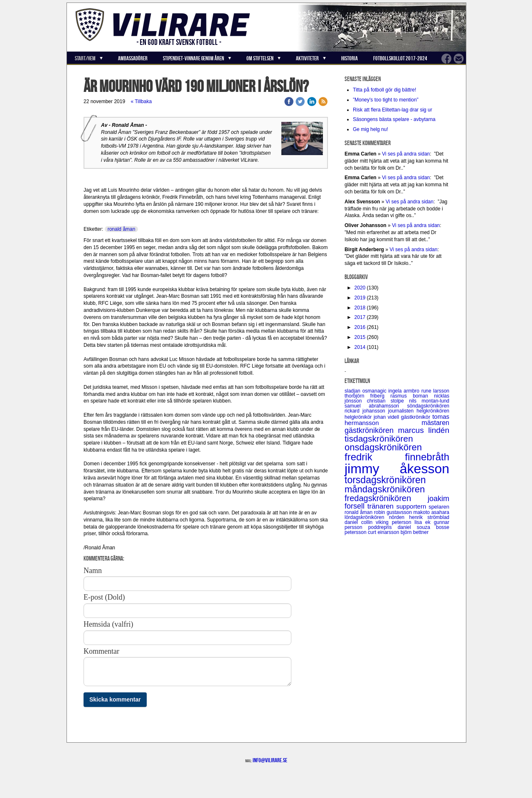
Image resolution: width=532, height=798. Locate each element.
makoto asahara (431, 512)
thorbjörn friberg (367, 396)
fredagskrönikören (386, 498)
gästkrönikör (417, 417)
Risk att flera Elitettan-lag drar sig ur (393, 110)
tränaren (382, 506)
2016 (360, 327)
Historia (350, 58)
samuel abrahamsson (376, 406)
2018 (360, 308)
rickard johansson (366, 411)
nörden (399, 517)
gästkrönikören (371, 430)
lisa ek (424, 522)
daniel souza (417, 527)
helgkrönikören (433, 411)
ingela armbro (405, 391)
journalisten (402, 411)
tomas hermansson (397, 420)
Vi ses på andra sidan (406, 154)
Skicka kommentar (115, 699)
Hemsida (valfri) (108, 624)
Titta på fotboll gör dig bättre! (384, 90)
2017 (360, 317)
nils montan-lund (429, 401)
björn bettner (415, 532)
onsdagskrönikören (383, 447)
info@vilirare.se (270, 760)
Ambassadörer (133, 58)
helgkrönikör (359, 417)
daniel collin (360, 522)
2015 (360, 337)
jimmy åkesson (397, 469)
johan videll (387, 417)
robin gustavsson (394, 512)
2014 (360, 347)
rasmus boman (412, 396)
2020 (360, 288)
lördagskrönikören (367, 517)
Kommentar (101, 651)
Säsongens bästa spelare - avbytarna (395, 119)
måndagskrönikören (385, 489)
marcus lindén (424, 430)
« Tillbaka (141, 101)
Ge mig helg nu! (371, 129)
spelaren (439, 507)
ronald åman (122, 229)
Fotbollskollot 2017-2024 (400, 58)
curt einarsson (384, 532)
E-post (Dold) (104, 597)
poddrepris (383, 527)
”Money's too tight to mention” (386, 100)
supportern (413, 506)
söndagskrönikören (428, 406)
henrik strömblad (429, 517)
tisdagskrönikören (379, 439)
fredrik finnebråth (397, 457)
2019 (360, 298)
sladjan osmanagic (366, 391)
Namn (93, 571)
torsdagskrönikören (385, 480)
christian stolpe (388, 401)
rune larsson (435, 391)
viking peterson (395, 522)
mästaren (435, 423)
